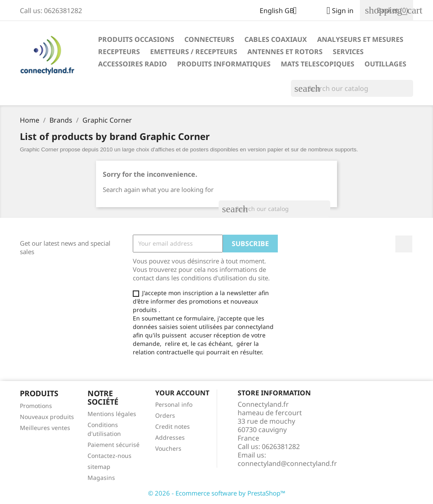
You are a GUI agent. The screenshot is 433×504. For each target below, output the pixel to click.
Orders (165, 415)
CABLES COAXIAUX (276, 39)
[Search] (352, 88)
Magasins (101, 478)
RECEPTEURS (119, 52)
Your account (182, 393)
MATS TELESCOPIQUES (318, 64)
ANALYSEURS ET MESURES (360, 39)
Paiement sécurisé (114, 445)
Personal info (174, 404)
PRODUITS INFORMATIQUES (224, 64)
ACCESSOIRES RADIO (133, 64)
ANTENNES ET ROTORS (285, 52)
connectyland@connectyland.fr (287, 463)
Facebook (404, 244)
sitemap (99, 467)
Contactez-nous (110, 456)
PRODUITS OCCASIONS (136, 39)
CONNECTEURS (209, 39)
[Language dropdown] (281, 11)
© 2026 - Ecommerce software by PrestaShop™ (217, 493)
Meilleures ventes (45, 428)
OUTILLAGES (385, 64)
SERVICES (348, 52)
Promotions (36, 406)
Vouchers (168, 448)
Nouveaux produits (47, 417)
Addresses (170, 437)
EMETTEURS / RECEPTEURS (194, 52)
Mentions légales (112, 414)
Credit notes (173, 426)
